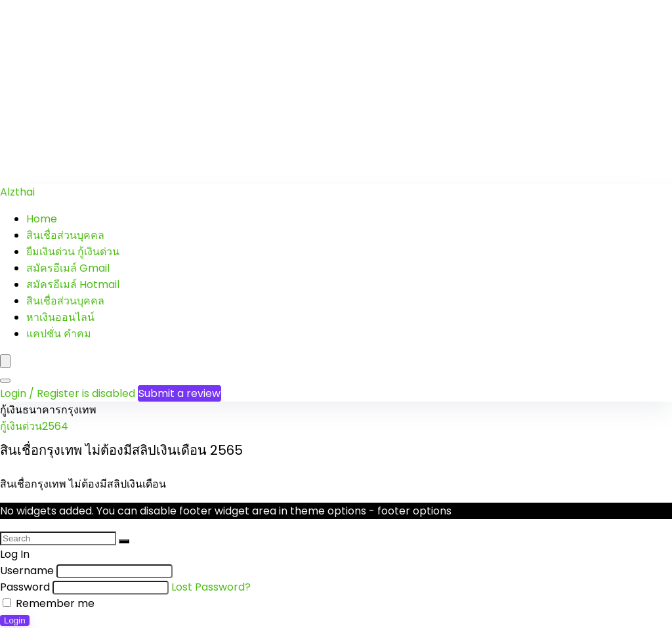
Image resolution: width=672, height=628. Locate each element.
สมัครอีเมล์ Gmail (68, 268)
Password (25, 587)
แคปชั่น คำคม (59, 334)
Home (42, 219)
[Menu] (5, 361)
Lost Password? (211, 587)
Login (15, 620)
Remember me (49, 603)
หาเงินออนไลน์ (60, 317)
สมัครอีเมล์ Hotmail (73, 284)
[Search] (5, 381)
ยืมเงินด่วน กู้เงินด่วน (73, 252)
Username (27, 571)
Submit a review (179, 393)
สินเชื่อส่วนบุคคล (65, 235)
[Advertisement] (336, 92)
